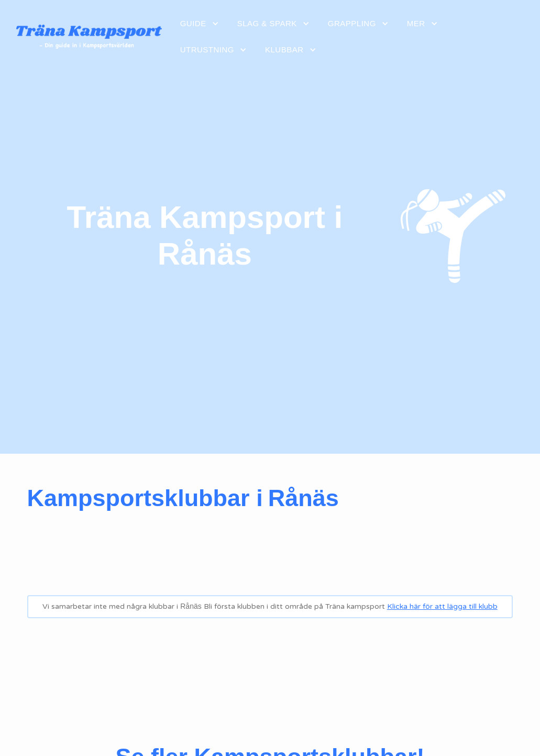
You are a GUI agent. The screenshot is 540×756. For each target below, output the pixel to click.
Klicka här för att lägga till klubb (442, 606)
